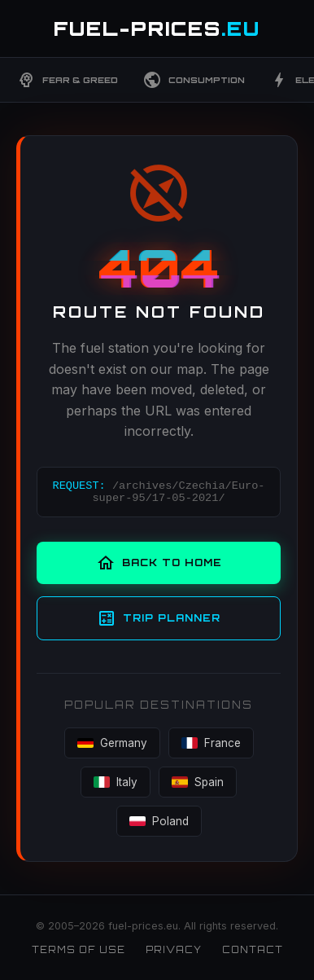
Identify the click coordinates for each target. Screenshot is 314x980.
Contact (253, 950)
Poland (159, 821)
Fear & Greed (67, 80)
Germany (112, 743)
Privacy (174, 950)
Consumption (194, 80)
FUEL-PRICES (157, 29)
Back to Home (159, 563)
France (211, 743)
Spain (198, 782)
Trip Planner (159, 618)
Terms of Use (78, 950)
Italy (116, 782)
